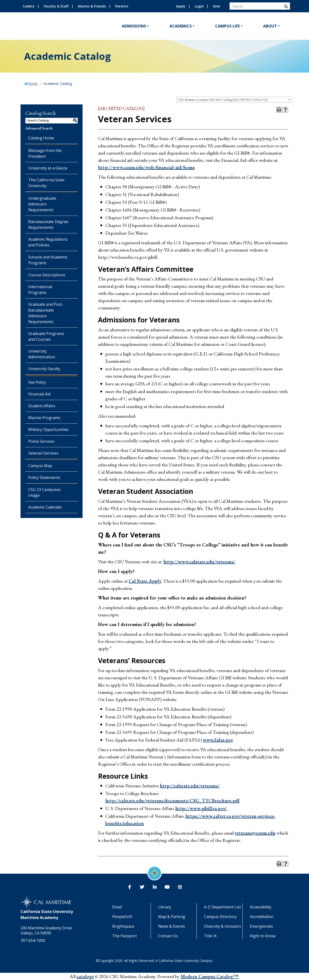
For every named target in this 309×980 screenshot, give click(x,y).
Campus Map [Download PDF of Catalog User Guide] (40, 466)
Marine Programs (44, 418)
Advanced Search (39, 128)
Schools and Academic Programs (48, 260)
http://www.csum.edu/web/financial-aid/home (146, 167)
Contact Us (168, 936)
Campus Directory (220, 917)
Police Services (41, 441)
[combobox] (234, 100)
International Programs (40, 290)
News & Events (172, 926)
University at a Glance (48, 168)
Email (117, 907)
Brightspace (123, 926)
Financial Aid (39, 394)
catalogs (85, 976)
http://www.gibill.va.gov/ (201, 808)
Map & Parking (172, 917)
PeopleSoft (122, 917)
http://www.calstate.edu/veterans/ (199, 562)
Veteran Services (43, 453)
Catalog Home (41, 138)
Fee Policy (37, 382)
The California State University (46, 183)
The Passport (125, 936)
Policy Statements (44, 477)
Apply (181, 6)
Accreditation (262, 917)
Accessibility (261, 907)
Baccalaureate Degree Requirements (48, 225)
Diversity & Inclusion (222, 926)
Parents (122, 6)
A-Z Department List (222, 907)
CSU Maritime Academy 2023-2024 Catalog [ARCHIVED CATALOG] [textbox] (223, 100)
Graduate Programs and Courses (46, 336)
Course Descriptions (47, 275)
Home (33, 84)
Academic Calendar (45, 507)
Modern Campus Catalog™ (210, 976)
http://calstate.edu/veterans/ (190, 786)
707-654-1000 (33, 940)
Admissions (134, 26)
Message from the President (45, 153)
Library (165, 907)
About (270, 26)
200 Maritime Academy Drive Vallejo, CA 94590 (46, 930)
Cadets (29, 6)
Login (199, 6)
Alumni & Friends (92, 6)
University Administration (42, 354)
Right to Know (263, 936)
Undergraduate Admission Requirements (42, 204)
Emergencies (261, 926)
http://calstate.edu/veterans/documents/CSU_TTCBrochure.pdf (172, 801)
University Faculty (44, 369)
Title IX (210, 936)
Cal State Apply (145, 581)
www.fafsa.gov (218, 740)
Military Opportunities (48, 429)
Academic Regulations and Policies (48, 242)
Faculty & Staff (56, 6)
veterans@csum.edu (255, 833)
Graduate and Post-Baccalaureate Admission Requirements (46, 313)
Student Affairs (42, 406)
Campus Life (227, 26)
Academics (181, 26)
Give (216, 6)
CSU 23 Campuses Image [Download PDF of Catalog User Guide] (45, 492)
